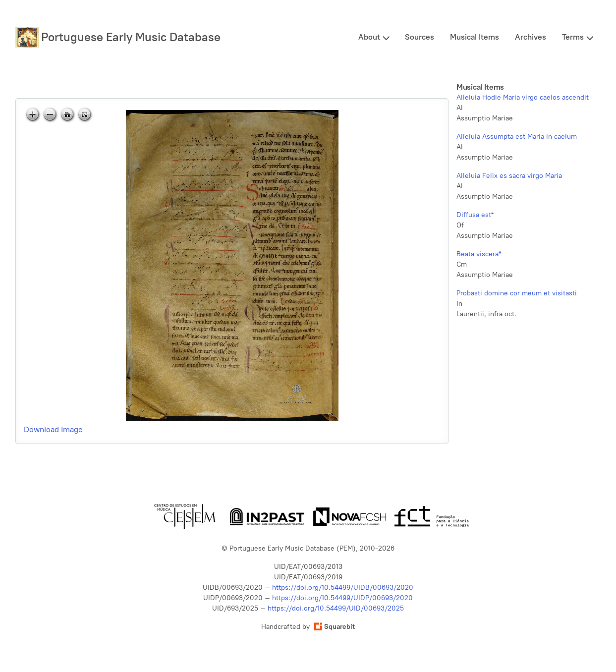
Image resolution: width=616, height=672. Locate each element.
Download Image (53, 429)
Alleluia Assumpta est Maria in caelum (517, 137)
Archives (531, 37)
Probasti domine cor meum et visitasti (517, 293)
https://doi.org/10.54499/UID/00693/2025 (336, 608)
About (369, 37)
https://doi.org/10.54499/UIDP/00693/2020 (342, 598)
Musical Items (475, 37)
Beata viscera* (479, 254)
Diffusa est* (475, 215)
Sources (420, 37)
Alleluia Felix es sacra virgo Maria (509, 176)
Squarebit (335, 627)
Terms (573, 37)
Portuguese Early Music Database (131, 37)
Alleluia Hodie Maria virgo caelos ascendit (523, 97)
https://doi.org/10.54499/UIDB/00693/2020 (343, 588)
